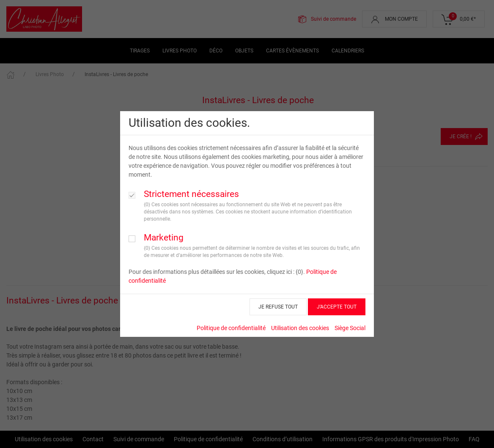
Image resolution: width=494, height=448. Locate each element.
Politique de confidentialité (231, 328)
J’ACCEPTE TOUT (337, 307)
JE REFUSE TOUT (278, 307)
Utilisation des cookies (300, 328)
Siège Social (350, 328)
